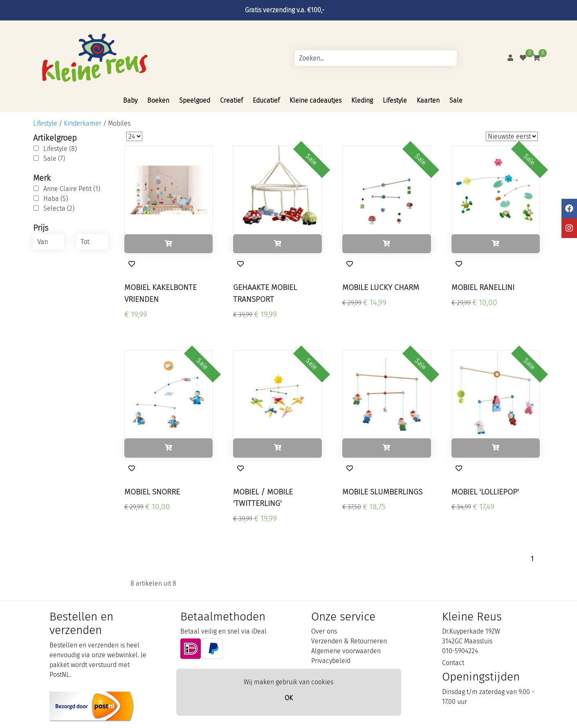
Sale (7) (54, 158)
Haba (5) (56, 199)
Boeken (158, 100)
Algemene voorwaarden (346, 651)
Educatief (266, 100)
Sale (456, 100)
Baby (130, 100)
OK (289, 698)
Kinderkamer (83, 123)
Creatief (231, 100)
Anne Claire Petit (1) (72, 189)
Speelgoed (195, 100)
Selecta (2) (59, 208)
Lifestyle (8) (60, 149)
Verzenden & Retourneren (349, 641)
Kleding (362, 100)
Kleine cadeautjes (315, 100)
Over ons (324, 631)
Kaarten (428, 100)
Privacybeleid (331, 661)
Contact (453, 663)
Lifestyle (395, 100)
